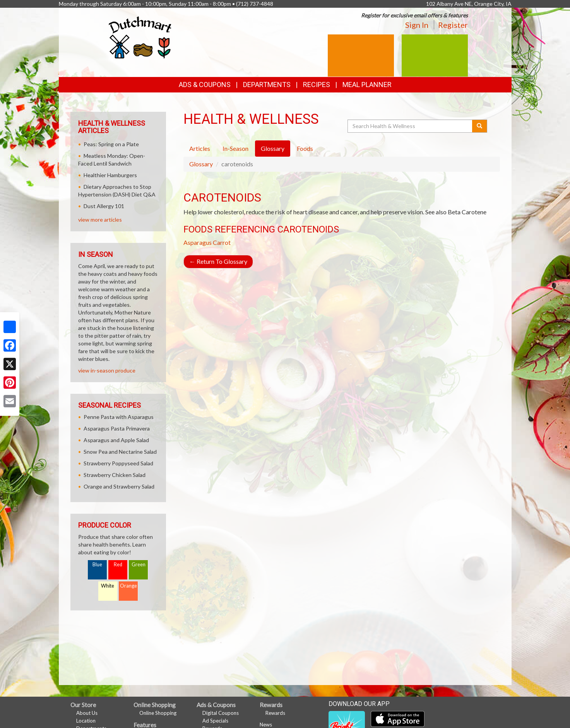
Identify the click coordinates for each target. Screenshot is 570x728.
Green (139, 565)
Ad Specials (215, 721)
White (108, 586)
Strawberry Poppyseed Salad (118, 463)
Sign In (417, 25)
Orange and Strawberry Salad (119, 486)
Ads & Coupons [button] (205, 85)
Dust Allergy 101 (104, 206)
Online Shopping (158, 713)
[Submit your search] (480, 126)
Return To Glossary (218, 261)
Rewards (275, 713)
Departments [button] (267, 85)
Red (118, 565)
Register (453, 25)
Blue (97, 565)
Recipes (317, 85)
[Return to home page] (140, 37)
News (266, 725)
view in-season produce (107, 370)
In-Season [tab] (235, 148)
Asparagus (198, 242)
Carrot (222, 242)
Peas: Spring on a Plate (111, 144)
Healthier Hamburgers (110, 175)
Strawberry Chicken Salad (115, 475)
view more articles (100, 220)
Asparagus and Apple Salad (116, 440)
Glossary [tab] (273, 148)
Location (86, 721)
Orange (128, 586)
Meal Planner (367, 85)
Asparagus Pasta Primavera (117, 428)
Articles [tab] (200, 148)
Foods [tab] (305, 148)
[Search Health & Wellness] (411, 126)
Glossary (201, 164)
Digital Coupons (221, 713)
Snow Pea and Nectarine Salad (120, 452)
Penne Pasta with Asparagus (119, 417)
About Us (87, 713)
